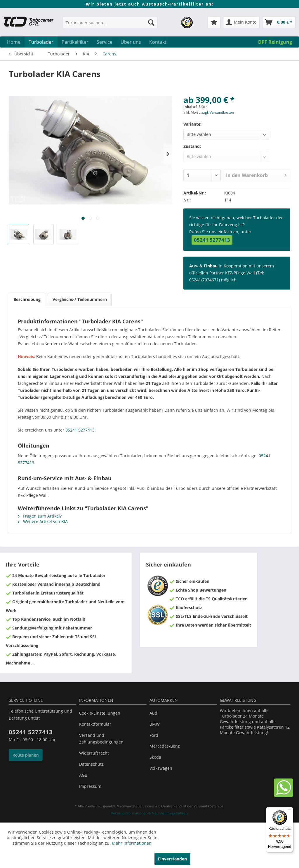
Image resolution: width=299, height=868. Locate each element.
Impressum (90, 786)
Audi (154, 713)
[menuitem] (110, 25)
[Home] (14, 42)
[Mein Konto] (241, 22)
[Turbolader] (41, 42)
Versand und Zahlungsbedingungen (101, 739)
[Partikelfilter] (75, 42)
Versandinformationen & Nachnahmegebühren (149, 813)
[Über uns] (131, 42)
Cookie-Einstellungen (100, 713)
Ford (154, 735)
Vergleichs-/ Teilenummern (80, 299)
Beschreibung (27, 299)
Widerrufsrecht (94, 753)
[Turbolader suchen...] (110, 22)
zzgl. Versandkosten (218, 112)
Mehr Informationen (132, 843)
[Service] (105, 42)
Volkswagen (161, 768)
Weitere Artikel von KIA (43, 521)
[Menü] (290, 811)
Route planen (26, 755)
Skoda (155, 757)
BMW (155, 724)
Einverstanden (172, 859)
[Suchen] (151, 22)
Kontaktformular (95, 724)
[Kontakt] (158, 42)
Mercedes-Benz (165, 746)
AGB (83, 775)
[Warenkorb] (279, 22)
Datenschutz (91, 764)
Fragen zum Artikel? (40, 516)
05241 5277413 (212, 240)
